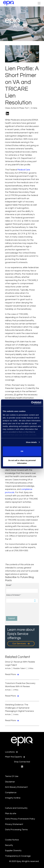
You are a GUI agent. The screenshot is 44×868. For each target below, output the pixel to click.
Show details (31, 442)
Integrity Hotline (13, 798)
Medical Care (24, 170)
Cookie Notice (12, 840)
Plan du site (11, 813)
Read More (12, 674)
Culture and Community (16, 808)
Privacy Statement (14, 824)
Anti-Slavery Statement (16, 787)
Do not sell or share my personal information (22, 462)
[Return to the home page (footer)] (9, 3)
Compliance (11, 793)
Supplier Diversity (13, 851)
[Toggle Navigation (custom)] (39, 3)
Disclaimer (10, 782)
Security (9, 845)
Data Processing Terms (16, 830)
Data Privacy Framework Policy (20, 819)
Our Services (21, 644)
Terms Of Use (12, 776)
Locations (11, 752)
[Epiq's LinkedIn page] (22, 767)
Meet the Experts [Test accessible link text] (15, 757)
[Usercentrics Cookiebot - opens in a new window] (31, 403)
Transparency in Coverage (18, 856)
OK (22, 451)
